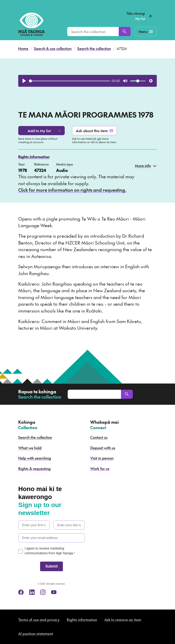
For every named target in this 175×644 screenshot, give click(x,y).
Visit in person (102, 458)
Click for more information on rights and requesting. (72, 190)
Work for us (100, 468)
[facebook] (21, 592)
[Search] (125, 32)
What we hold (30, 448)
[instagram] (43, 592)
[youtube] (54, 592)
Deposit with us (103, 448)
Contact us (99, 437)
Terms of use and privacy (39, 620)
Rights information (82, 620)
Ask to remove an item (123, 620)
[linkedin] (32, 592)
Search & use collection (53, 48)
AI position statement (36, 633)
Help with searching (35, 458)
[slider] (69, 81)
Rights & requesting (34, 468)
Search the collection (94, 48)
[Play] (24, 81)
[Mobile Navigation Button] (146, 32)
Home (23, 48)
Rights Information (34, 157)
